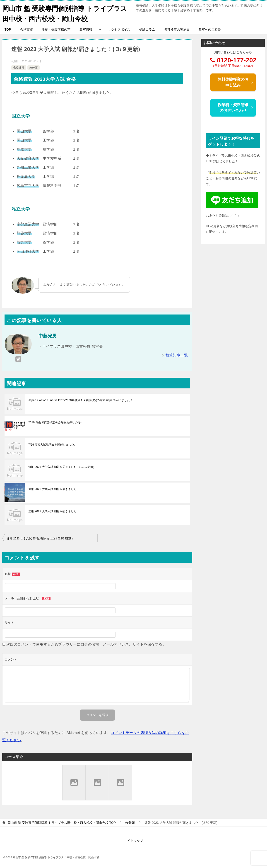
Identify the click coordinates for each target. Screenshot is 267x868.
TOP (8, 29)
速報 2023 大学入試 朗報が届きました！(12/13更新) (61, 467)
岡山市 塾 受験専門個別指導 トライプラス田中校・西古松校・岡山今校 (67, 13)
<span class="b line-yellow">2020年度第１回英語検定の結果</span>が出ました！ (81, 400)
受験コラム (147, 29)
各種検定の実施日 (177, 29)
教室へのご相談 (210, 29)
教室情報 (86, 29)
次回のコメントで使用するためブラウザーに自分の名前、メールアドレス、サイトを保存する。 (86, 644)
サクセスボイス (119, 29)
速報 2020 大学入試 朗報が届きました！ (54, 489)
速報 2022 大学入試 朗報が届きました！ (54, 511)
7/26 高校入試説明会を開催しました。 (53, 445)
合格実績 (26, 29)
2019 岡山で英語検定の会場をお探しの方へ (56, 422)
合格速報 (19, 67)
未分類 (34, 67)
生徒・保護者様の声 (56, 29)
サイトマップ (134, 841)
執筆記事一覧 (177, 355)
